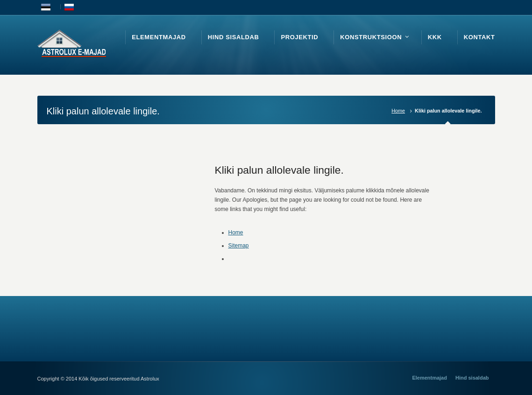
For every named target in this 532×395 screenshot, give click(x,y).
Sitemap (239, 246)
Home (398, 111)
